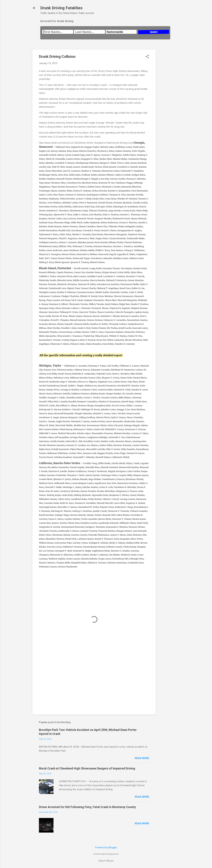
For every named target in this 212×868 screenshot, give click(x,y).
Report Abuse (106, 861)
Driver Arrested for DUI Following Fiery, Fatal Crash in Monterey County (87, 807)
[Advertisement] (169, 99)
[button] (147, 57)
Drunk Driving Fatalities (61, 8)
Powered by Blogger (106, 847)
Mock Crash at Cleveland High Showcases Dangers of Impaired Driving (87, 768)
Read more (142, 758)
